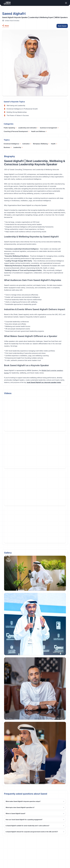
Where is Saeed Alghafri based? (35, 813)
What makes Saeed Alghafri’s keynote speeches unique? (35, 801)
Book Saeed (62, 26)
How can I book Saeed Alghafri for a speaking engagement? (35, 820)
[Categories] (10, 128)
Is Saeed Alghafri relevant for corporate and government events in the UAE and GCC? (35, 832)
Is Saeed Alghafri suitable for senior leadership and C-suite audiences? (35, 826)
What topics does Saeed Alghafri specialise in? (35, 807)
